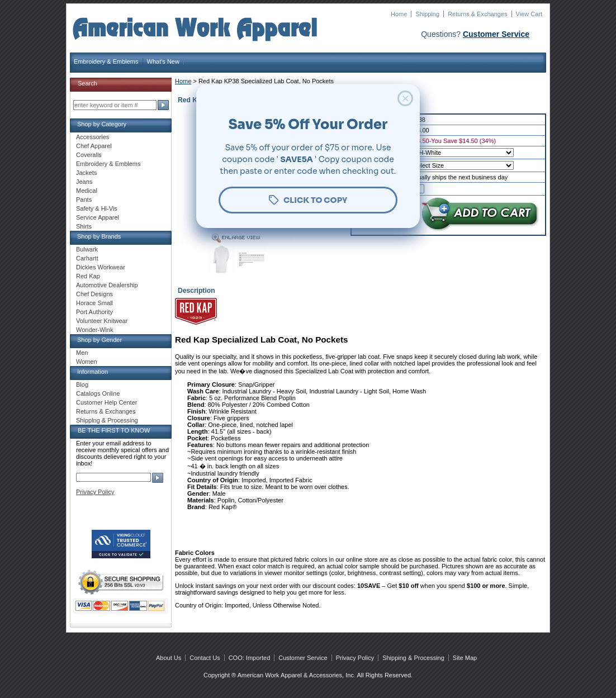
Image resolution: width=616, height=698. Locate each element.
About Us (169, 658)
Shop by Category (102, 124)
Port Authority (94, 312)
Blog (82, 384)
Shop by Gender (99, 340)
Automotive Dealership (107, 285)
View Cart (529, 14)
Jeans (84, 182)
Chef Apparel (94, 146)
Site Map (465, 658)
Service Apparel (98, 217)
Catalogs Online (98, 393)
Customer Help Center (106, 402)
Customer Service (496, 34)
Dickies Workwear (101, 267)
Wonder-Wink (94, 330)
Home (399, 14)
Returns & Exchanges (477, 14)
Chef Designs (94, 294)
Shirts (84, 226)
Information (93, 372)
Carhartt (87, 258)
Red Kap (88, 276)
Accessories (93, 137)
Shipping (427, 14)
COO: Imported (250, 658)
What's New (163, 61)
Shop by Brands (99, 236)
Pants (84, 200)
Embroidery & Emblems (106, 61)
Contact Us (205, 658)
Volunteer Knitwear (102, 321)
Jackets (86, 173)
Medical (87, 191)
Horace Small (94, 303)
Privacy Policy (95, 492)
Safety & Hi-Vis (97, 208)
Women (87, 362)
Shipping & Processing (107, 420)
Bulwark (87, 249)
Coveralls (89, 155)
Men (82, 353)
